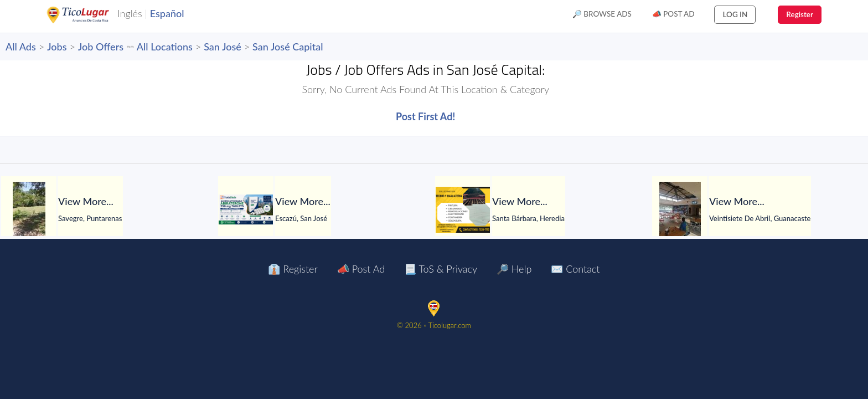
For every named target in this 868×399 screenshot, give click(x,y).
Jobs (57, 47)
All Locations (165, 47)
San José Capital (288, 47)
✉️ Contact (575, 269)
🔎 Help (514, 269)
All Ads (21, 47)
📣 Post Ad (673, 14)
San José (223, 47)
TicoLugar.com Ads (90, 15)
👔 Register (293, 269)
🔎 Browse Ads (602, 14)
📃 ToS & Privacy (441, 269)
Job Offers (101, 47)
